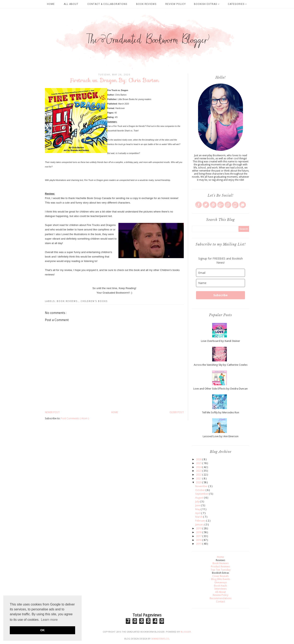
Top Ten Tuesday (220, 570)
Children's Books (94, 301)
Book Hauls (220, 586)
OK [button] (42, 630)
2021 (199, 478)
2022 (199, 475)
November (202, 486)
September (202, 494)
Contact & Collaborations (107, 4)
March (199, 517)
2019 (199, 528)
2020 (199, 482)
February (201, 521)
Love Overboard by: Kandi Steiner (220, 341)
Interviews (220, 589)
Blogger (186, 632)
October (200, 490)
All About (71, 4)
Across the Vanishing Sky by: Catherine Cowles (221, 365)
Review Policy (176, 4)
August (200, 498)
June (198, 505)
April (198, 513)
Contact (220, 602)
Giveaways (221, 582)
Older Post (177, 412)
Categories (237, 4)
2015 (199, 544)
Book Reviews (146, 4)
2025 (199, 463)
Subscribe (220, 295)
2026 (199, 459)
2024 (199, 467)
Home (51, 4)
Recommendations (221, 598)
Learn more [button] (49, 620)
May (198, 509)
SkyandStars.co (160, 639)
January (200, 525)
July (198, 501)
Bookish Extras (207, 4)
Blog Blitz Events (221, 579)
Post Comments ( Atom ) (75, 418)
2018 (199, 532)
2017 (199, 536)
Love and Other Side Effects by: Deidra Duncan (220, 389)
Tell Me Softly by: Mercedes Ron (220, 412)
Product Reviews (220, 566)
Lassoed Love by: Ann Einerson (221, 436)
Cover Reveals (220, 576)
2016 (199, 540)
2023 (199, 471)
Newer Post (52, 412)
